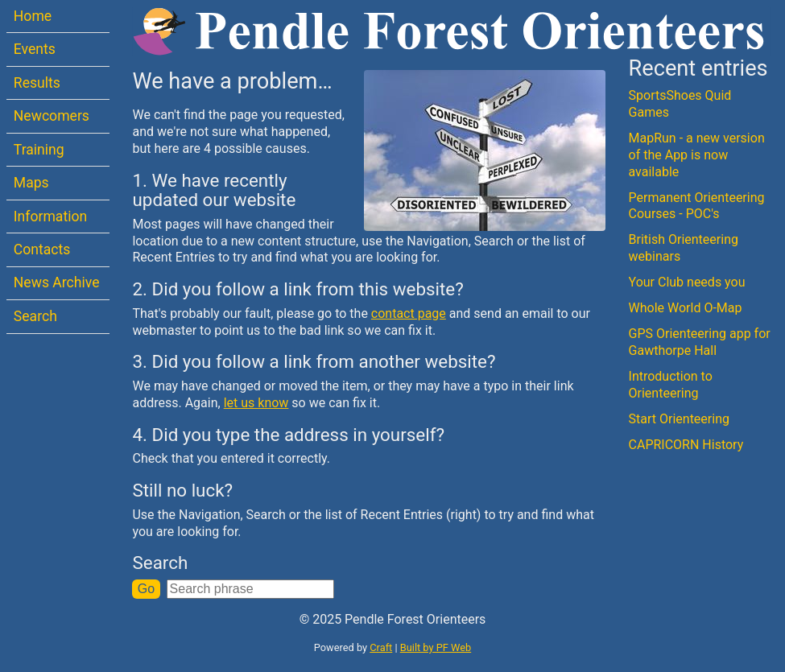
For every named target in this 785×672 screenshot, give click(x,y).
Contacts (42, 249)
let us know (256, 403)
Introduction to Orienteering (671, 385)
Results (37, 83)
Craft (381, 647)
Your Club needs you (687, 282)
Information (50, 216)
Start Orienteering (679, 419)
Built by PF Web (436, 647)
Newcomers (52, 116)
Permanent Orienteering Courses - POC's (697, 206)
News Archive (57, 282)
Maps (31, 183)
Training (39, 150)
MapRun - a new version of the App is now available (697, 155)
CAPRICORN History (686, 445)
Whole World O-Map (686, 308)
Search (35, 316)
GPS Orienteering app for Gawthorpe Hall (700, 342)
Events (35, 49)
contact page (409, 313)
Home (33, 16)
